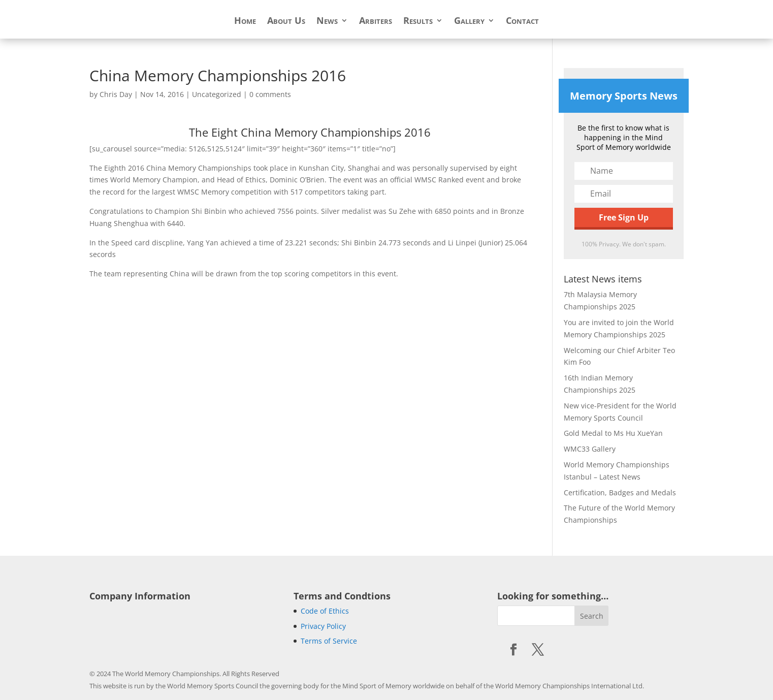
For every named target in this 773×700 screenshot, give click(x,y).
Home (245, 22)
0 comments (270, 94)
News (327, 22)
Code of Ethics (325, 611)
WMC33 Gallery (590, 449)
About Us (286, 22)
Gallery (469, 22)
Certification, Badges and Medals (620, 492)
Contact (522, 22)
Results (418, 22)
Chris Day (116, 94)
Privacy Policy (323, 626)
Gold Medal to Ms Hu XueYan (613, 433)
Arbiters (376, 22)
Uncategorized (217, 94)
